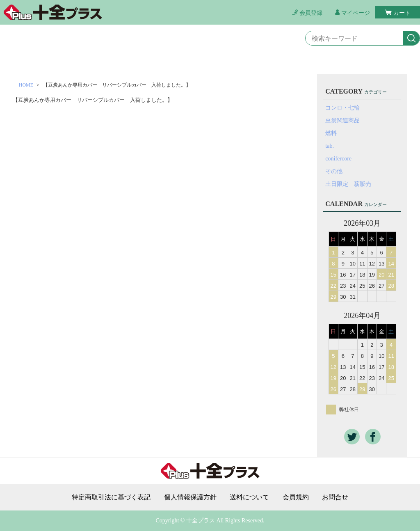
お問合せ (335, 497)
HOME (26, 85)
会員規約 (296, 497)
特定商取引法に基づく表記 (111, 497)
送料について (249, 497)
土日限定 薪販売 (348, 184)
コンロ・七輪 (342, 108)
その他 (334, 171)
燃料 (331, 133)
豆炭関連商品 (342, 120)
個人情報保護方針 (190, 497)
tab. (330, 146)
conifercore (338, 159)
